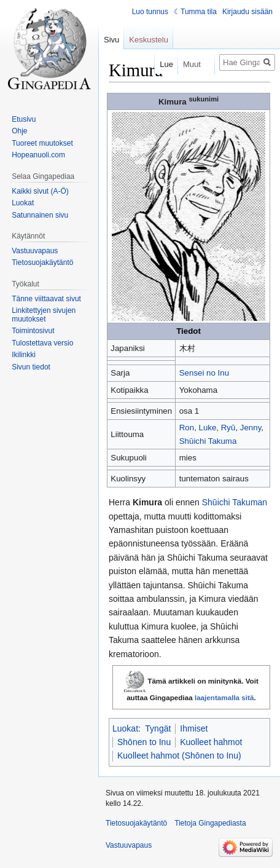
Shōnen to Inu (144, 742)
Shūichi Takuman (235, 502)
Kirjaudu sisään (247, 12)
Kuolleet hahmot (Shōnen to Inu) (179, 756)
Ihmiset (194, 728)
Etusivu (24, 119)
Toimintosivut (33, 331)
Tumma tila (199, 12)
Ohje (19, 131)
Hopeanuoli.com (38, 155)
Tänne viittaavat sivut (46, 299)
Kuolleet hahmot (211, 742)
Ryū (228, 428)
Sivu (111, 40)
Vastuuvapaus (35, 251)
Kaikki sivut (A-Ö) (40, 191)
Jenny (251, 428)
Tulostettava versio (42, 343)
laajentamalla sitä (224, 697)
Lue (159, 64)
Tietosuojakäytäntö (42, 262)
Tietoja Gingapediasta (210, 823)
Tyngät (158, 728)
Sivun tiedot (31, 367)
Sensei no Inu (204, 373)
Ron (187, 428)
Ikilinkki (24, 355)
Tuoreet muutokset (42, 143)
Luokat (125, 728)
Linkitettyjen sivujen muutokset (44, 315)
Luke (208, 428)
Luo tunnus (150, 12)
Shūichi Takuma (208, 441)
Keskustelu (149, 40)
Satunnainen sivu (40, 215)
